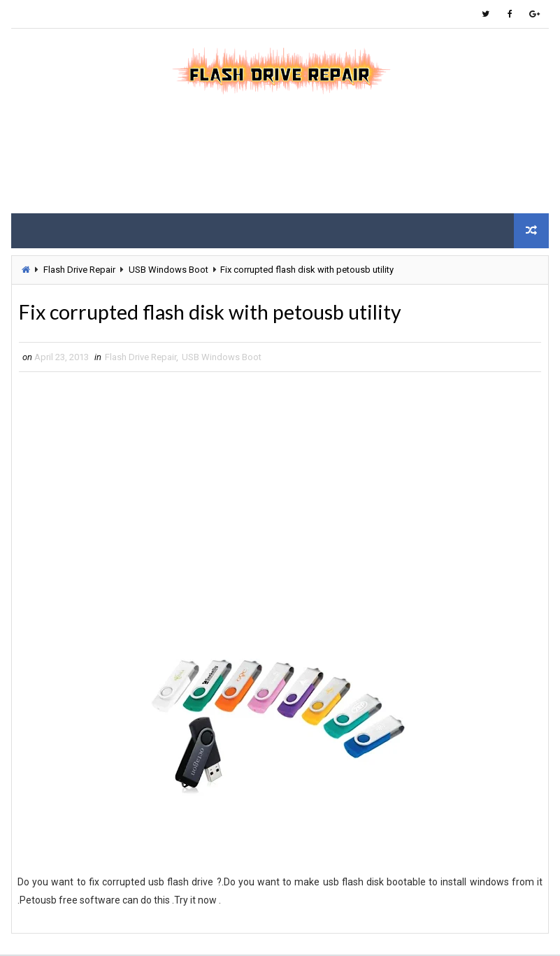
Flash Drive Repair (79, 270)
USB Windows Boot (168, 270)
